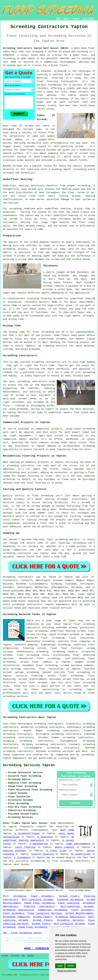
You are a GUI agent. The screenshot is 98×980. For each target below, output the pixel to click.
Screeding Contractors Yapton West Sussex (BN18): (36, 48)
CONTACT (76, 19)
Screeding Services (70, 920)
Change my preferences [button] (67, 971)
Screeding (20, 896)
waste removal (65, 847)
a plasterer (45, 837)
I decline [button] (71, 966)
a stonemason (22, 858)
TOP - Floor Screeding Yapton (22, 933)
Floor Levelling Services (45, 913)
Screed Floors (69, 896)
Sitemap (5, 956)
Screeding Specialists (18, 910)
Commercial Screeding (53, 910)
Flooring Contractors (39, 906)
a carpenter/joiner (27, 833)
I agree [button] (60, 966)
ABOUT (66, 19)
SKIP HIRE (67, 830)
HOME (58, 19)
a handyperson (39, 844)
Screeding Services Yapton (29, 765)
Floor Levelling (69, 903)
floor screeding (28, 655)
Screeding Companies (16, 917)
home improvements (78, 844)
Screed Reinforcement (80, 913)
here (73, 758)
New (23, 956)
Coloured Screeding (70, 900)
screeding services (61, 751)
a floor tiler (56, 851)
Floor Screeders (42, 896)
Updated (31, 956)
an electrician (81, 854)
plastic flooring (43, 854)
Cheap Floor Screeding (39, 903)
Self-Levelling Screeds (38, 900)
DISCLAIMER (88, 19)
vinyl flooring (25, 847)
